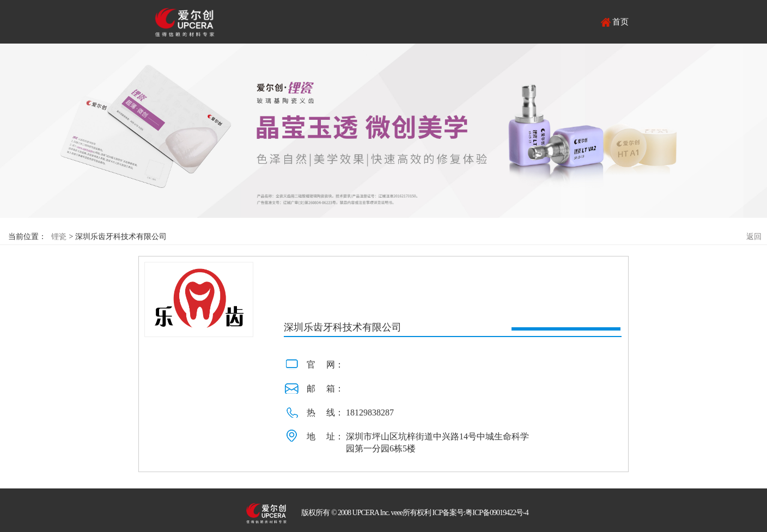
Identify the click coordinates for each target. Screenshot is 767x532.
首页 (620, 22)
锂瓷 (59, 237)
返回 (754, 237)
